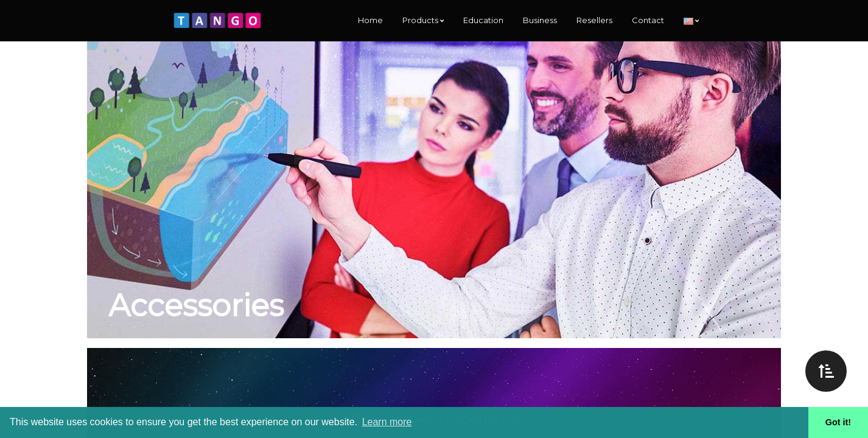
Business (540, 20)
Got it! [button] (838, 422)
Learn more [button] (387, 422)
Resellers (594, 20)
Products (423, 20)
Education (483, 20)
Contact (648, 20)
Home (370, 20)
